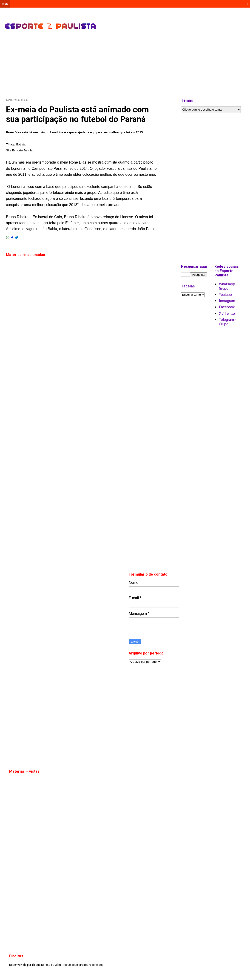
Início (5, 4)
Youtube (225, 295)
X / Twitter (227, 313)
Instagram (227, 301)
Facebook (227, 307)
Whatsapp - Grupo (228, 286)
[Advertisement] (147, 18)
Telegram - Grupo (228, 322)
